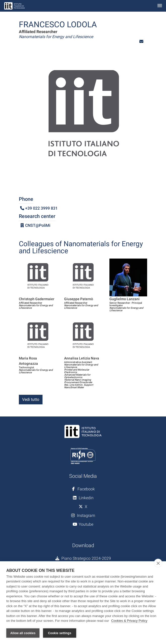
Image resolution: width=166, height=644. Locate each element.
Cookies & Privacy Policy (129, 621)
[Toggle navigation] (160, 6)
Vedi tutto (31, 399)
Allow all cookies (23, 633)
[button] (141, 41)
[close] (158, 563)
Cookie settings (60, 633)
